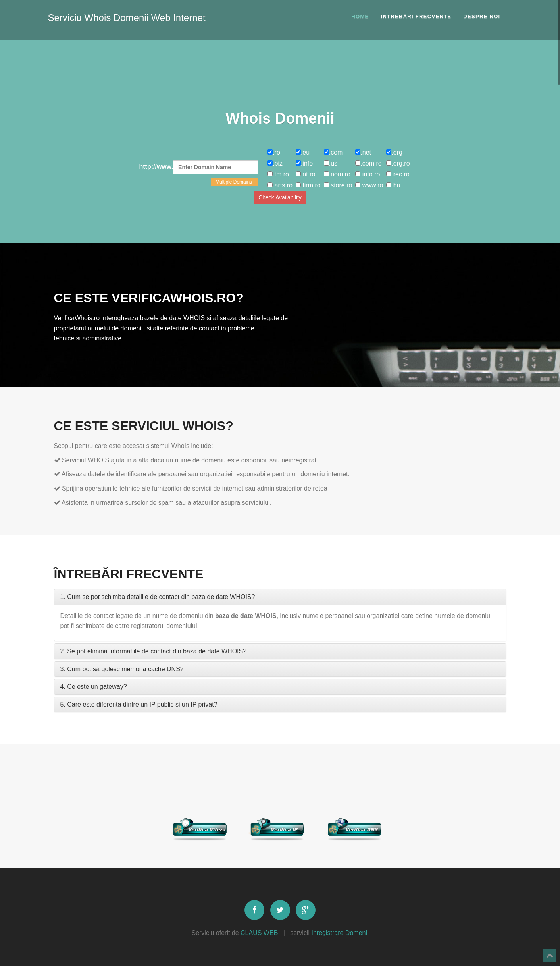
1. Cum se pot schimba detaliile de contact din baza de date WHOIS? (158, 597)
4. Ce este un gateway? (94, 687)
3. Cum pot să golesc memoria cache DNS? (122, 669)
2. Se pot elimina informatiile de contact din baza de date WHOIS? (154, 651)
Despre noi (482, 16)
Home (360, 16)
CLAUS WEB (259, 933)
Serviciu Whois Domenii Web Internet (127, 16)
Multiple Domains (234, 182)
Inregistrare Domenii (340, 933)
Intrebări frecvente (416, 16)
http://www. (199, 167)
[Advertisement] (280, 73)
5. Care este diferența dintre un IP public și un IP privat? (139, 704)
